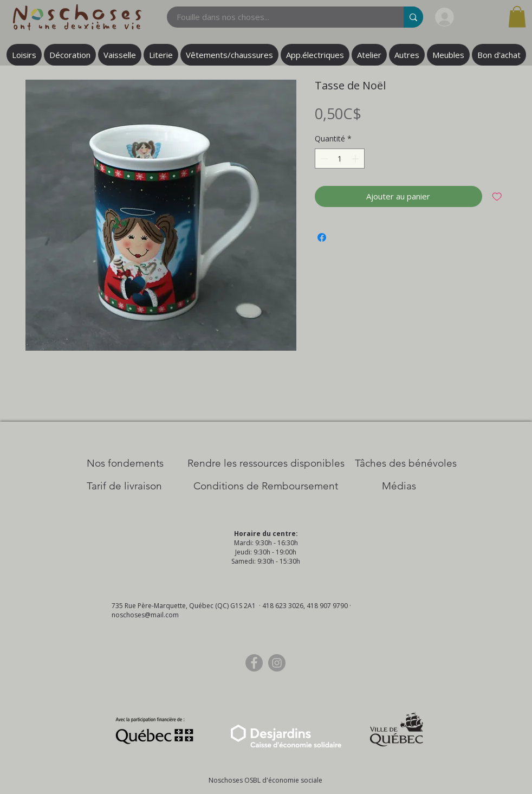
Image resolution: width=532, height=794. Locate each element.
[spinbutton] (340, 159)
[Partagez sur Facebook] (322, 237)
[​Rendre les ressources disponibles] (266, 463)
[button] (517, 17)
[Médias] (399, 486)
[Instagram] (277, 663)
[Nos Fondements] (125, 463)
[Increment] (356, 159)
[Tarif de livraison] (124, 486)
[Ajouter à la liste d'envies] (497, 196)
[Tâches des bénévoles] (406, 463)
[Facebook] (254, 663)
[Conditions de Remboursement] (266, 486)
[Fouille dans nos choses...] (279, 17)
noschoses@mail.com (145, 615)
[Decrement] (323, 159)
